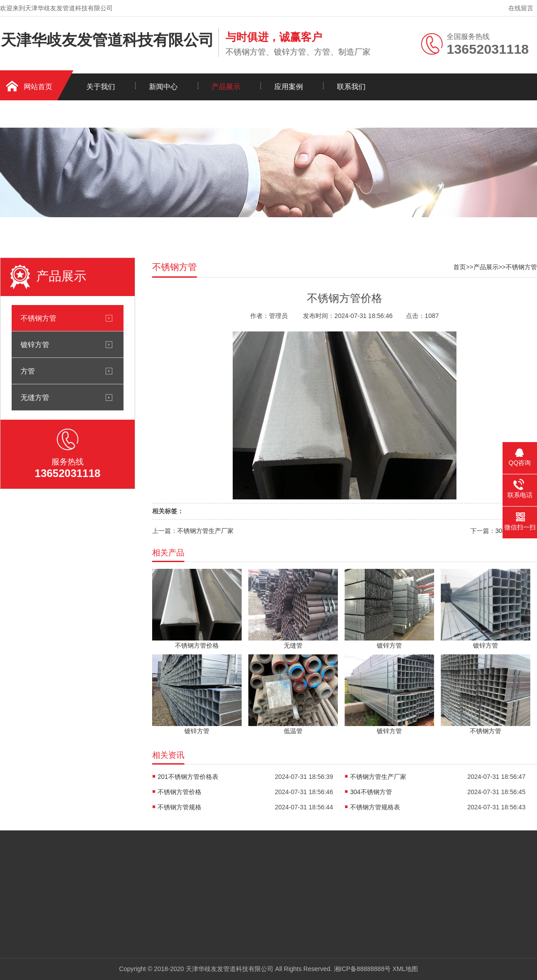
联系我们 (351, 87)
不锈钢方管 (38, 318)
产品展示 (226, 87)
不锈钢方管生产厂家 (205, 531)
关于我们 (101, 87)
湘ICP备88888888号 (362, 969)
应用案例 (289, 87)
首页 (460, 267)
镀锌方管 (35, 344)
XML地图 (405, 969)
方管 (28, 371)
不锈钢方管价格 (179, 792)
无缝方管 (35, 397)
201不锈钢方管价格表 (188, 777)
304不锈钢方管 (371, 792)
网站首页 (38, 87)
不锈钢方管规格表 (375, 807)
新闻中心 (163, 87)
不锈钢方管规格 (179, 807)
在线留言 (521, 8)
